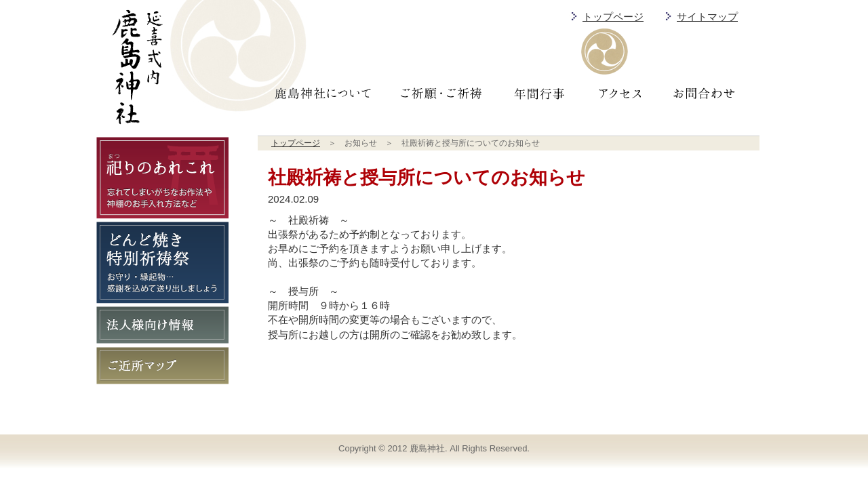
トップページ (613, 17)
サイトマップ (707, 17)
